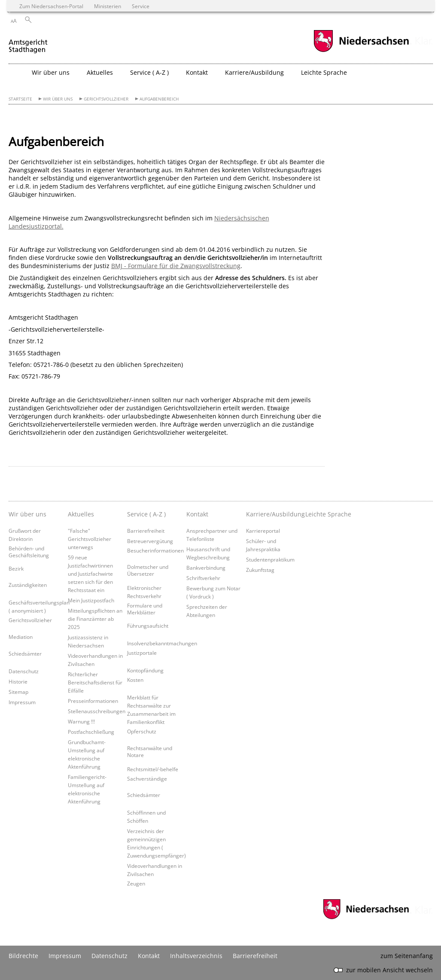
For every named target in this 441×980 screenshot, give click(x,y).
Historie (18, 681)
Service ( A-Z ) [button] (149, 72)
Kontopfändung (145, 670)
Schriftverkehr (203, 578)
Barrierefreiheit (146, 531)
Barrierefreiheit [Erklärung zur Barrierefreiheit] (255, 956)
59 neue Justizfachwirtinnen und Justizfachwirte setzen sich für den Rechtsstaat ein (90, 574)
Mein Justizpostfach (91, 600)
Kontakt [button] (197, 72)
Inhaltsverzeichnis (196, 956)
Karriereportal (263, 531)
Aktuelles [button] (100, 72)
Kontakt (149, 956)
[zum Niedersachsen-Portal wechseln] (361, 51)
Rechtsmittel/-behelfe (153, 769)
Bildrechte (23, 956)
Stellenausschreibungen (97, 711)
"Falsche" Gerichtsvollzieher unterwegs (90, 539)
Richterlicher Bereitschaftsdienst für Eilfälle (95, 682)
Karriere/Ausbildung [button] (254, 72)
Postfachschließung (91, 732)
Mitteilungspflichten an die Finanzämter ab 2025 (95, 619)
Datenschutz (24, 671)
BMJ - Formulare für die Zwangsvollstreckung (176, 266)
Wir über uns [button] (51, 72)
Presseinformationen (93, 701)
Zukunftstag (260, 570)
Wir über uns (58, 99)
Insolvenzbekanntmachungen (162, 643)
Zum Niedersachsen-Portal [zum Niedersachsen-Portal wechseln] (51, 6)
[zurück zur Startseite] (28, 42)
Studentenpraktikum (270, 559)
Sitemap (18, 692)
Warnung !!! (81, 721)
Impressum (22, 702)
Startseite (20, 99)
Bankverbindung (206, 568)
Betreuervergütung (150, 541)
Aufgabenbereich (159, 99)
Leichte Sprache (324, 72)
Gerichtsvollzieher (106, 99)
